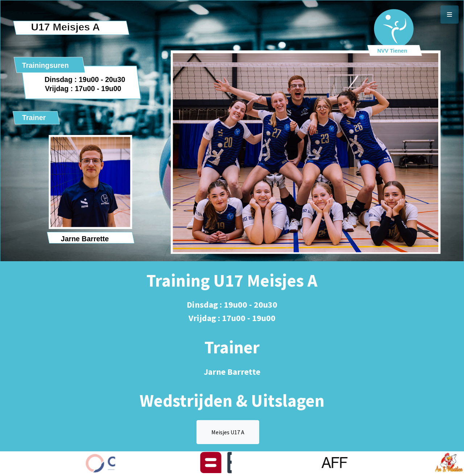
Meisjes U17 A (228, 432)
